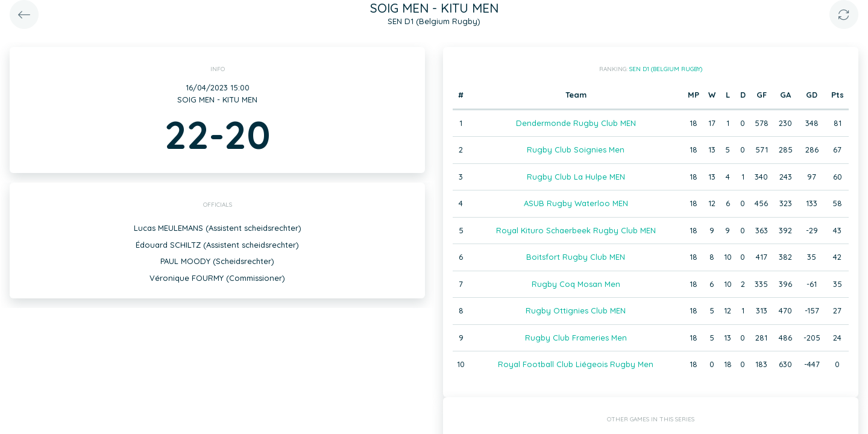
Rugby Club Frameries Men (576, 338)
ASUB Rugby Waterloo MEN (576, 203)
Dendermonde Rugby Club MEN (576, 123)
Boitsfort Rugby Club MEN (576, 257)
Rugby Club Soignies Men (576, 149)
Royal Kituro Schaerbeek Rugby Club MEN (576, 230)
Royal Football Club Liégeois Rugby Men (576, 364)
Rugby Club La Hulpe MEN (576, 177)
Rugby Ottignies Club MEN (576, 310)
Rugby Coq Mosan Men (576, 284)
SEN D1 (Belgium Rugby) (666, 69)
